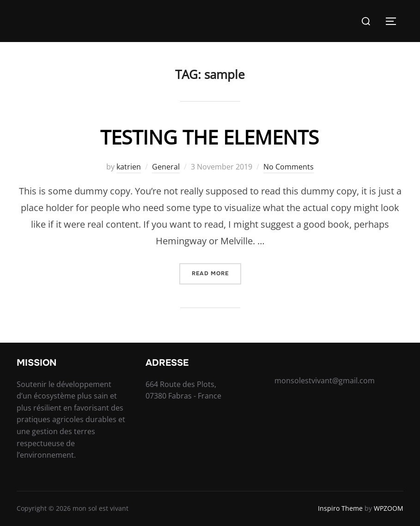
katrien (129, 167)
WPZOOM (389, 508)
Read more (216, 273)
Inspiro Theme (340, 508)
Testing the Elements (210, 137)
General (166, 167)
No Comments (289, 167)
